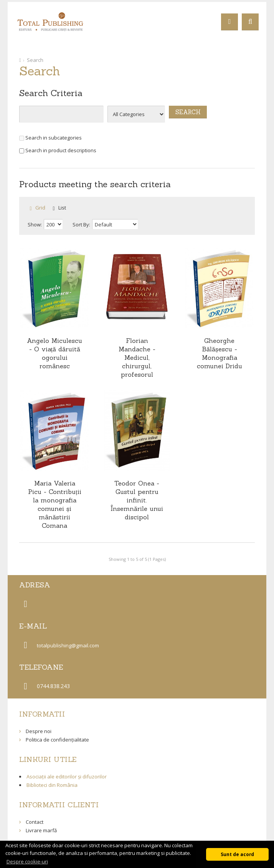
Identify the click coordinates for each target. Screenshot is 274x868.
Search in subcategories (50, 138)
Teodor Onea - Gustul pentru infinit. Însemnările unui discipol (137, 500)
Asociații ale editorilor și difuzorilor (67, 777)
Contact (35, 822)
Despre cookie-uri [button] (27, 861)
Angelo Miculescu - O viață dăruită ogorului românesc (54, 353)
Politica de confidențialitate (57, 740)
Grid (40, 208)
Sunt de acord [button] (237, 854)
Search (35, 60)
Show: (35, 224)
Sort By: (81, 224)
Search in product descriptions (58, 150)
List (62, 208)
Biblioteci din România (52, 785)
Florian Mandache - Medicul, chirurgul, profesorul (137, 358)
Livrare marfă (41, 830)
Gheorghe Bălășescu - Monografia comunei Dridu (220, 353)
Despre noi (39, 731)
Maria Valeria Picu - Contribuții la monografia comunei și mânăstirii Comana (54, 504)
